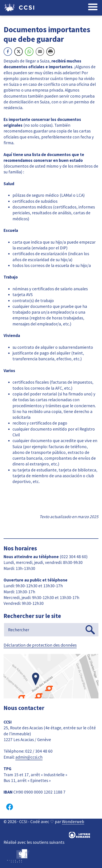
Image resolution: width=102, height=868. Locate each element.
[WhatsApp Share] (29, 52)
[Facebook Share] (8, 52)
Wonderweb (73, 822)
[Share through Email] (40, 52)
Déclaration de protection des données (40, 645)
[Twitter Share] (18, 52)
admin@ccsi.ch (29, 757)
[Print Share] (51, 52)
